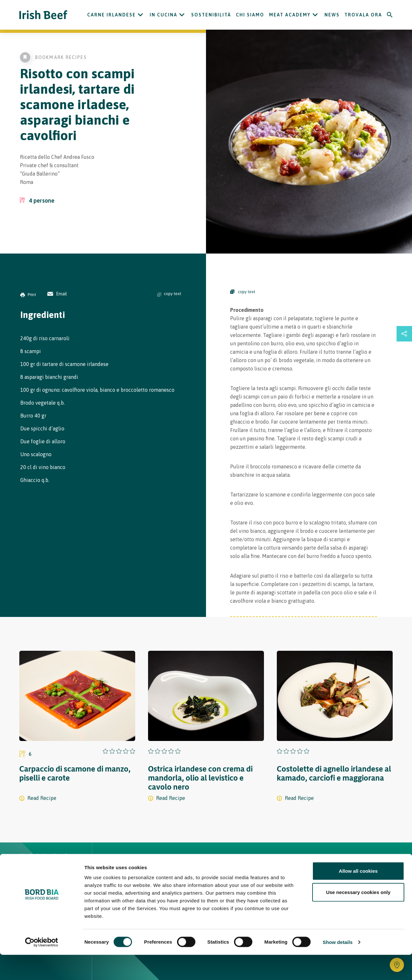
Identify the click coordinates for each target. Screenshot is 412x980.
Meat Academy (290, 15)
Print (28, 295)
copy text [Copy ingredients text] (169, 294)
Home (119, 863)
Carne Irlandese (112, 15)
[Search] (390, 15)
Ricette (149, 863)
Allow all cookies (358, 896)
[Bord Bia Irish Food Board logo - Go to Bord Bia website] (45, 867)
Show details (338, 967)
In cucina (164, 15)
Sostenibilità (211, 15)
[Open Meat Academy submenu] (315, 15)
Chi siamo (250, 15)
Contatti (250, 863)
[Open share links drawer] (404, 334)
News (332, 15)
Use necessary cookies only (358, 917)
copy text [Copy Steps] (243, 292)
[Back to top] (390, 863)
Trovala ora (363, 15)
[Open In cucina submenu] (182, 15)
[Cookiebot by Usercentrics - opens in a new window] (42, 967)
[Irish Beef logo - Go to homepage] (43, 15)
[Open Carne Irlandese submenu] (140, 15)
